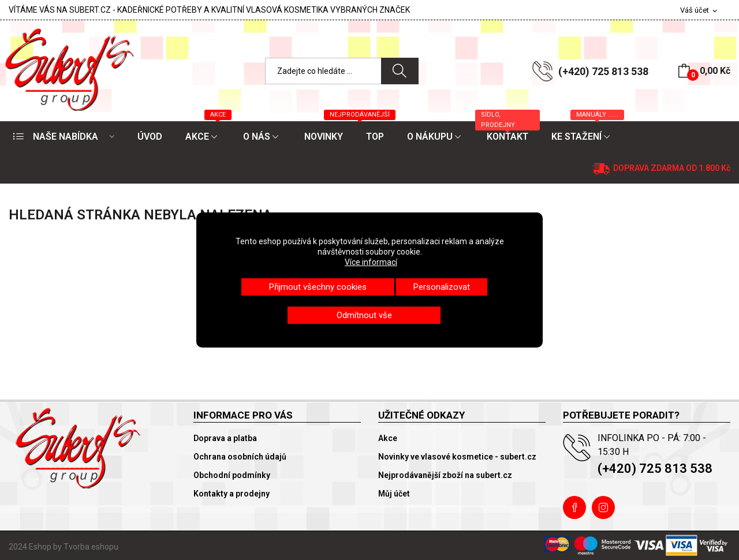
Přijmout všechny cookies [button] (318, 287)
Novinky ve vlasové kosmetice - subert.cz (457, 457)
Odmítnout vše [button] (364, 315)
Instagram (603, 507)
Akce (388, 438)
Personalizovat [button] (442, 287)
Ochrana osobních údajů (240, 457)
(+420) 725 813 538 (603, 71)
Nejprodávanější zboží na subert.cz (445, 475)
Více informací (371, 262)
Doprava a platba (225, 438)
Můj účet (394, 494)
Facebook (574, 507)
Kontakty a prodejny (232, 494)
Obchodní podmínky (232, 475)
